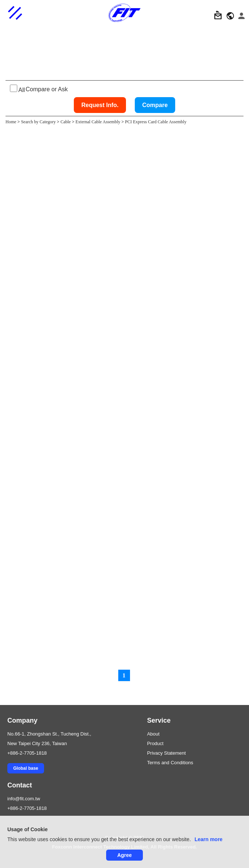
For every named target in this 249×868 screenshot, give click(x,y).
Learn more (209, 839)
